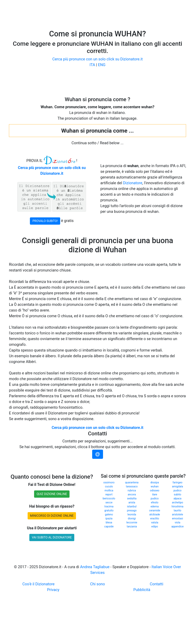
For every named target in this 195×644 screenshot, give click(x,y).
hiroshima (177, 506)
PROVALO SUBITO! (45, 221)
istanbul (132, 506)
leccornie (132, 522)
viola (177, 522)
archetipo (178, 502)
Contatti (157, 584)
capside (109, 526)
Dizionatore (133, 183)
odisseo (155, 490)
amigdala (177, 486)
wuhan (155, 486)
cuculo (109, 486)
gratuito (109, 510)
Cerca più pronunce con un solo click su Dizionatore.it (98, 59)
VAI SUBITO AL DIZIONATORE (52, 537)
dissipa (155, 482)
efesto (155, 502)
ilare (155, 494)
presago (132, 510)
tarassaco (132, 486)
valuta (155, 522)
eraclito (155, 518)
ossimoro (109, 482)
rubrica (132, 490)
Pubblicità (142, 590)
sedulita (132, 498)
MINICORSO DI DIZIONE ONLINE (52, 516)
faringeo (177, 482)
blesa (109, 522)
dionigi (132, 518)
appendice (178, 526)
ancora (132, 494)
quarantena (132, 482)
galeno (109, 514)
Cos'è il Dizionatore (39, 584)
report (109, 494)
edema (155, 506)
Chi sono (97, 584)
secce (109, 502)
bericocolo (109, 498)
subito (178, 494)
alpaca (177, 498)
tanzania (132, 526)
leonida (132, 514)
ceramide (155, 510)
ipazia (109, 518)
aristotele (177, 514)
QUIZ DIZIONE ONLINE (52, 494)
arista (132, 502)
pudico (177, 490)
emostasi (177, 518)
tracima (109, 506)
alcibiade (155, 514)
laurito (177, 510)
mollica (109, 490)
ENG (102, 65)
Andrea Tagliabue (95, 567)
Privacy (53, 590)
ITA (92, 65)
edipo (155, 526)
